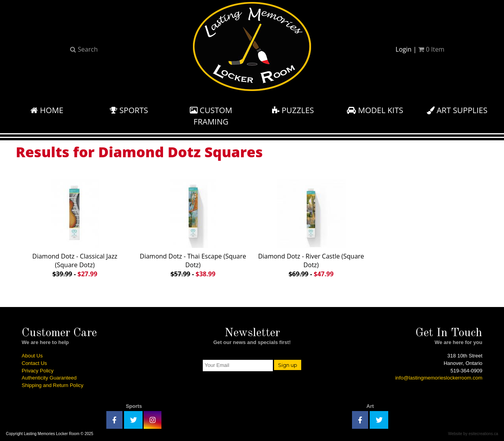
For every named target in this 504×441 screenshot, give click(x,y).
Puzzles (293, 110)
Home (47, 110)
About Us (32, 356)
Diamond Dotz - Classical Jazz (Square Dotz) (75, 227)
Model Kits (375, 110)
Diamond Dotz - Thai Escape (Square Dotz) (193, 227)
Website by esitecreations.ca (473, 434)
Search (84, 49)
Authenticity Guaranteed (49, 378)
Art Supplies (457, 110)
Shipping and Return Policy (53, 385)
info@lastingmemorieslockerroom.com (439, 378)
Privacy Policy (38, 371)
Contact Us (34, 363)
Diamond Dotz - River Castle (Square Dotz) (311, 227)
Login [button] (404, 49)
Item (431, 49)
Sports (129, 110)
